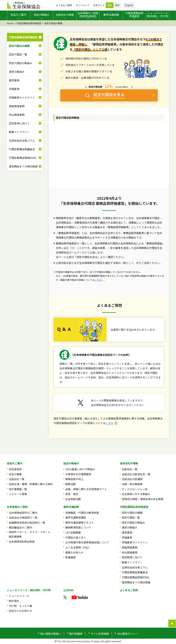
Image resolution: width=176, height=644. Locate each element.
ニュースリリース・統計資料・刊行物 (29, 590)
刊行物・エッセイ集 (20, 606)
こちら (98, 280)
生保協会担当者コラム (22, 140)
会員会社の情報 (129, 463)
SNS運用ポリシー (127, 634)
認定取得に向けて (19, 123)
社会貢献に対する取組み (136, 494)
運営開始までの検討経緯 (23, 166)
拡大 (117, 5)
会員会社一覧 (17, 479)
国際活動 (70, 484)
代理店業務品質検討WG (23, 158)
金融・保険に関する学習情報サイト (86, 489)
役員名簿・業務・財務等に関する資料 (31, 484)
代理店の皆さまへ (76, 537)
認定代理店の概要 (19, 46)
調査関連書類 (17, 106)
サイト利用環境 (100, 634)
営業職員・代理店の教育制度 (82, 513)
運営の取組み (17, 72)
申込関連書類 (17, 115)
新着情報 (70, 557)
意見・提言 (72, 494)
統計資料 (14, 601)
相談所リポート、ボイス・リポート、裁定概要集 (31, 534)
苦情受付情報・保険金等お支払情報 (143, 499)
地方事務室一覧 (18, 489)
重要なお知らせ (74, 552)
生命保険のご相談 (17, 507)
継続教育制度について (78, 527)
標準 (110, 5)
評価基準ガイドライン (22, 97)
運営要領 (14, 80)
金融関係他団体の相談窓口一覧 (27, 523)
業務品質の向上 (74, 479)
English (129, 5)
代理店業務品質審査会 (22, 149)
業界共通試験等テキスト (80, 523)
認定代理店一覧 (18, 54)
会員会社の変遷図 (132, 479)
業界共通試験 (71, 507)
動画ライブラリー (19, 132)
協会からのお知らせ (20, 611)
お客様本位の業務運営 (78, 474)
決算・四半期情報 (132, 484)
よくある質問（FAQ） (78, 547)
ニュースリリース (19, 596)
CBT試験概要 (73, 532)
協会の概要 (15, 474)
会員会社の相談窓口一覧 (23, 517)
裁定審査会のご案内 (20, 527)
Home (10, 23)
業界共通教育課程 (76, 517)
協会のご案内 (15, 463)
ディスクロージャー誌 (135, 489)
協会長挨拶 (15, 469)
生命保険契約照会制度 (22, 542)
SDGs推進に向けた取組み (80, 469)
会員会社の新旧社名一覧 (136, 474)
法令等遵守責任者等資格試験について (87, 542)
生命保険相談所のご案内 (23, 513)
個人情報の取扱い (51, 634)
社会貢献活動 (73, 499)
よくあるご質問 (64, 5)
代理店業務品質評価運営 (29, 23)
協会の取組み (71, 463)
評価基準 (14, 89)
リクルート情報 (18, 494)
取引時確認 (76, 634)
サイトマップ (82, 5)
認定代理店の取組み (21, 63)
